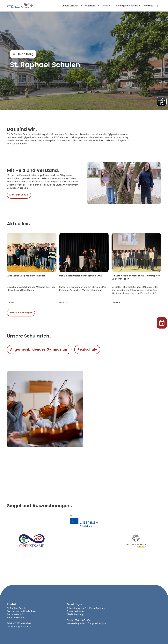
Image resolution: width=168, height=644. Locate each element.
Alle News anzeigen (21, 313)
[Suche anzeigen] (157, 6)
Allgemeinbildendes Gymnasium (39, 349)
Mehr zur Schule (19, 195)
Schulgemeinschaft (127, 6)
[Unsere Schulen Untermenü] (81, 6)
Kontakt (148, 6)
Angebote (90, 6)
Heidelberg (23, 54)
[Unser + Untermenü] (112, 6)
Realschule (87, 349)
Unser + (106, 6)
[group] (32, 269)
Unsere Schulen (70, 6)
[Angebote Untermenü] (98, 6)
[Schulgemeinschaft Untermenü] (140, 6)
